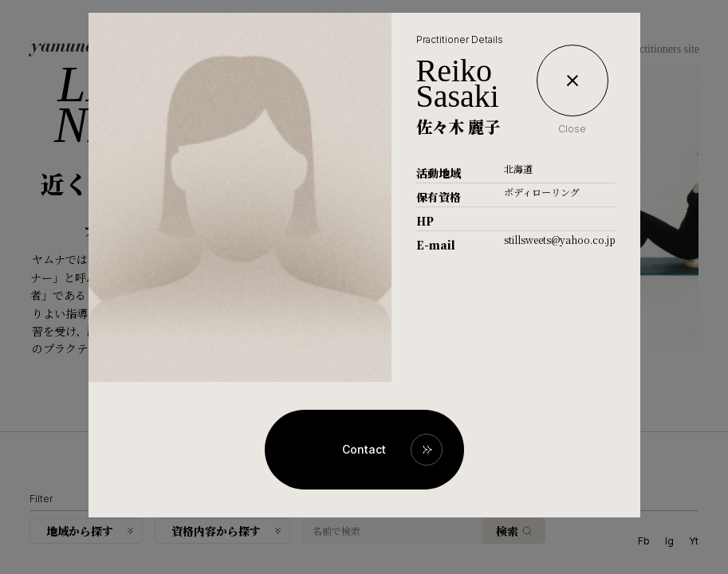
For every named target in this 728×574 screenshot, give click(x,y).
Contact (364, 449)
